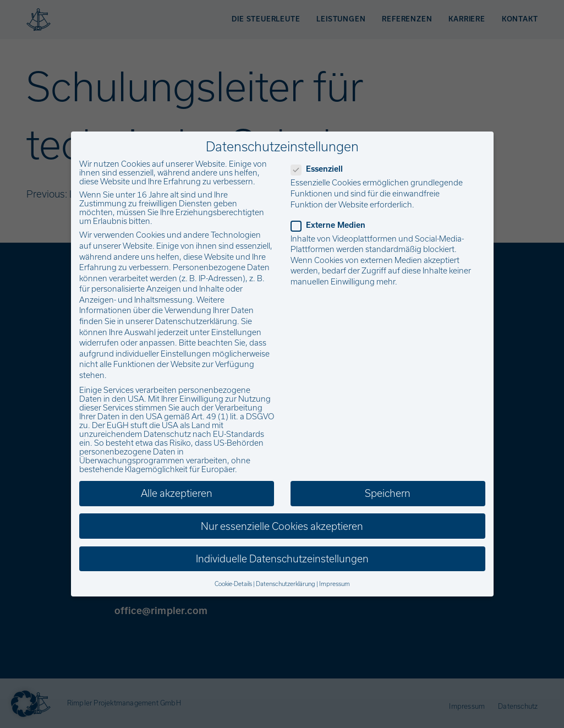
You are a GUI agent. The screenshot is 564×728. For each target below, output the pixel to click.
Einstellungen (236, 332)
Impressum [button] (335, 584)
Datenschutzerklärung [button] (286, 584)
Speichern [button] (388, 493)
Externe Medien (332, 225)
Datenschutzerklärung (196, 321)
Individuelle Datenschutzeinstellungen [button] (282, 559)
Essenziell (320, 169)
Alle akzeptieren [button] (177, 493)
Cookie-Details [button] (233, 584)
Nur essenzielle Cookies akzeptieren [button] (282, 526)
